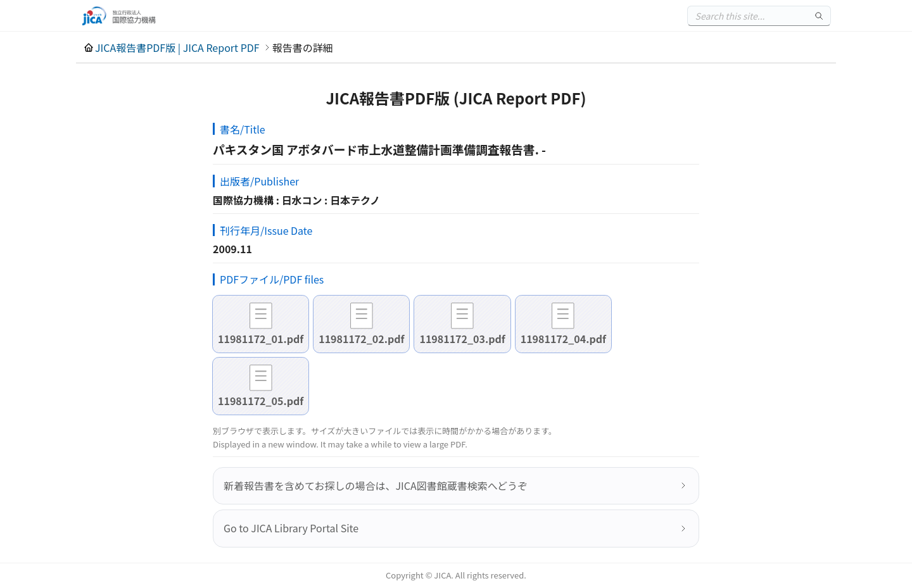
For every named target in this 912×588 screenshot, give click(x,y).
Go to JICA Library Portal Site (291, 528)
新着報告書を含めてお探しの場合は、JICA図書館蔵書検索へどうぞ (376, 485)
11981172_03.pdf (462, 339)
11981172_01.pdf (261, 339)
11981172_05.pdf (261, 401)
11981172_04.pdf (563, 339)
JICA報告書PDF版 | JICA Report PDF (177, 47)
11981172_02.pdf (361, 339)
